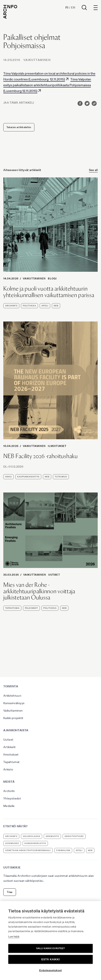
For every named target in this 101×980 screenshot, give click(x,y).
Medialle (9, 806)
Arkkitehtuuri (12, 696)
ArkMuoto (52, 836)
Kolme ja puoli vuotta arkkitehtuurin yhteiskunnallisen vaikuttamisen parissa (49, 292)
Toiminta (11, 686)
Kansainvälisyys (14, 703)
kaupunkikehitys (28, 477)
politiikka (29, 306)
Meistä (9, 782)
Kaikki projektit (13, 718)
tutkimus (61, 477)
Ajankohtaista (16, 730)
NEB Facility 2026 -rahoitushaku (41, 456)
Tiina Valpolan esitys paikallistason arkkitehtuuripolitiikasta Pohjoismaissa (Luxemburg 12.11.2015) (47, 85)
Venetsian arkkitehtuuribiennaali (28, 850)
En (73, 7)
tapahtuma (12, 608)
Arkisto (8, 769)
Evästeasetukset (50, 970)
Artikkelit (10, 747)
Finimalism (63, 850)
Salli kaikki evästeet (50, 948)
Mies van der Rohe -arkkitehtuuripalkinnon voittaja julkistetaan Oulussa (39, 591)
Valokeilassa (32, 836)
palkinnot (31, 608)
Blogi (52, 278)
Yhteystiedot (12, 798)
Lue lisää (14, 937)
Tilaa (10, 892)
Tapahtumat (12, 762)
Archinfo (11, 306)
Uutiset (54, 575)
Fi (67, 7)
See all (93, 170)
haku (9, 477)
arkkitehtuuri (74, 836)
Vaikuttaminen (37, 60)
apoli (45, 306)
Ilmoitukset (57, 446)
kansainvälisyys (35, 843)
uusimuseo (12, 843)
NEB (56, 306)
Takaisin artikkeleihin (19, 127)
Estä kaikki (50, 959)
